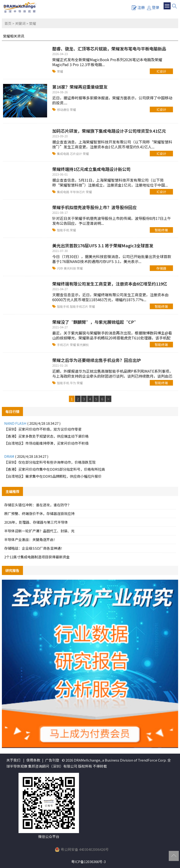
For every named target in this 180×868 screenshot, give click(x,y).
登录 (153, 7)
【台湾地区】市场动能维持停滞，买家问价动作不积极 (46, 443)
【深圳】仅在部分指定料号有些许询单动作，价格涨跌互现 (50, 462)
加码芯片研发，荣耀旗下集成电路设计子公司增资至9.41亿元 (109, 131)
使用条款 (33, 760)
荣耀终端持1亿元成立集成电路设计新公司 (91, 169)
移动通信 (63, 110)
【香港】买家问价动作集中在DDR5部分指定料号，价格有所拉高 (55, 469)
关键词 (20, 23)
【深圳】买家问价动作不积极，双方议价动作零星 (43, 429)
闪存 (60, 268)
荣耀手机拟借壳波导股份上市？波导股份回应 (94, 207)
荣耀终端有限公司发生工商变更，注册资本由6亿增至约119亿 (110, 284)
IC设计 (161, 71)
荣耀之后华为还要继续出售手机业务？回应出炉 (97, 360)
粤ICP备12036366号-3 (88, 862)
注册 (138, 7)
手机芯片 (63, 345)
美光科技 (70, 268)
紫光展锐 (83, 345)
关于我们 (13, 760)
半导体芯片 (78, 192)
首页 (8, 23)
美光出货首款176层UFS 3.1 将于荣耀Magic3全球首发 (103, 245)
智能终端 (161, 230)
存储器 (161, 268)
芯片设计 (76, 154)
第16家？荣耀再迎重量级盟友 (80, 87)
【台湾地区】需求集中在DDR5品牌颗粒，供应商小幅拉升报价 (53, 476)
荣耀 (60, 71)
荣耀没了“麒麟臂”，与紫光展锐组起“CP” (95, 322)
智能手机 (63, 230)
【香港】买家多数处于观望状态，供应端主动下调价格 (46, 436)
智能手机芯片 (79, 306)
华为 (73, 383)
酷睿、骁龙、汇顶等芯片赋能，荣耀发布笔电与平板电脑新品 (109, 49)
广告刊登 (52, 760)
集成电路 (63, 154)
